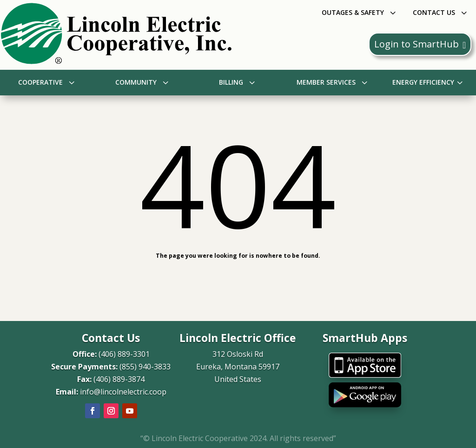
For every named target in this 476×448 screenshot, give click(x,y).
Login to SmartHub (420, 44)
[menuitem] (360, 12)
